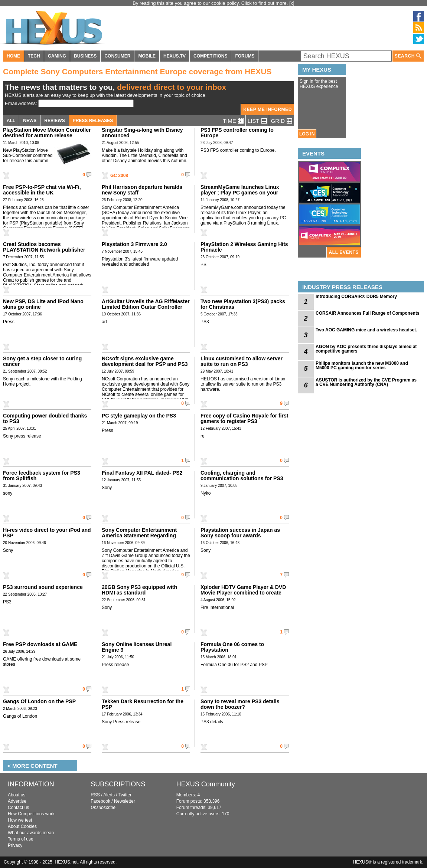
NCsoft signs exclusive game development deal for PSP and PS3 (145, 361)
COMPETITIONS (210, 56)
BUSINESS (85, 56)
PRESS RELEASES (93, 121)
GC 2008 (119, 176)
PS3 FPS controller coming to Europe (237, 133)
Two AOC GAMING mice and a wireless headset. (366, 330)
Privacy (15, 845)
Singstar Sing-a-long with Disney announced (142, 133)
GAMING (57, 56)
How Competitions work (31, 814)
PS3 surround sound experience (43, 587)
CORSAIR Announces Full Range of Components (368, 313)
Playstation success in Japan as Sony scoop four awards (240, 533)
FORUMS (245, 56)
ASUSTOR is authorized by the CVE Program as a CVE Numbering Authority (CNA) (366, 382)
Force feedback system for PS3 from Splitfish (42, 476)
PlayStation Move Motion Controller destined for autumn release (47, 133)
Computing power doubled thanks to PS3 (45, 418)
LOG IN (307, 134)
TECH (34, 56)
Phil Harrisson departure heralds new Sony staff (142, 190)
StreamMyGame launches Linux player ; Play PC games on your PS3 (240, 193)
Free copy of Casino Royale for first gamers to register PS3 (245, 418)
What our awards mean (31, 833)
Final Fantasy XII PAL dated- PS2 (142, 473)
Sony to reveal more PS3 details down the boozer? (240, 704)
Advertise (17, 801)
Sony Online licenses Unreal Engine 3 (137, 647)
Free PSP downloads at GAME (40, 644)
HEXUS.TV (175, 56)
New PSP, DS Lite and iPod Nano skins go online (43, 304)
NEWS (30, 121)
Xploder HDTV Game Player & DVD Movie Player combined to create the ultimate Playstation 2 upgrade (243, 593)
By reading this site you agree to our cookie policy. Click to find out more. (211, 3)
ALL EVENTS (344, 252)
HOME (13, 56)
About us (17, 795)
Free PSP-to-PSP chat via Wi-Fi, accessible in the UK (42, 190)
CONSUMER (117, 56)
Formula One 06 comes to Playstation (232, 647)
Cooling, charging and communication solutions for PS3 (242, 476)
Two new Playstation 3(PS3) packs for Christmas (243, 304)
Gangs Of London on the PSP (39, 701)
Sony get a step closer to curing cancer (42, 361)
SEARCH (408, 56)
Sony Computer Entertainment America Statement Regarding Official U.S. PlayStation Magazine (144, 535)
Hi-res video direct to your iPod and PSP (47, 533)
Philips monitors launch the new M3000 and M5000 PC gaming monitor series (362, 366)
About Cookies (22, 826)
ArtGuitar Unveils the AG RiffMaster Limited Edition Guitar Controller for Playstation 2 (146, 307)
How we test (20, 820)
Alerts (109, 795)
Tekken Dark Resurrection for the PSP (143, 704)
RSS (95, 795)
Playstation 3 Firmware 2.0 (134, 244)
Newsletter (125, 801)
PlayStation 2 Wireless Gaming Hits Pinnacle (244, 247)
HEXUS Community (206, 784)
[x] (292, 3)
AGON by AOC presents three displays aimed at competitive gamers (366, 349)
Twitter (125, 795)
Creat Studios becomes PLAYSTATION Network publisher (44, 247)
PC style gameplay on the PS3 (139, 416)
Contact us (18, 808)
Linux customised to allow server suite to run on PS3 (242, 361)
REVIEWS (54, 121)
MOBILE (147, 56)
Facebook (100, 801)
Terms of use (21, 839)
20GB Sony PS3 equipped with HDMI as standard (139, 590)
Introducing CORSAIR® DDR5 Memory (356, 297)
